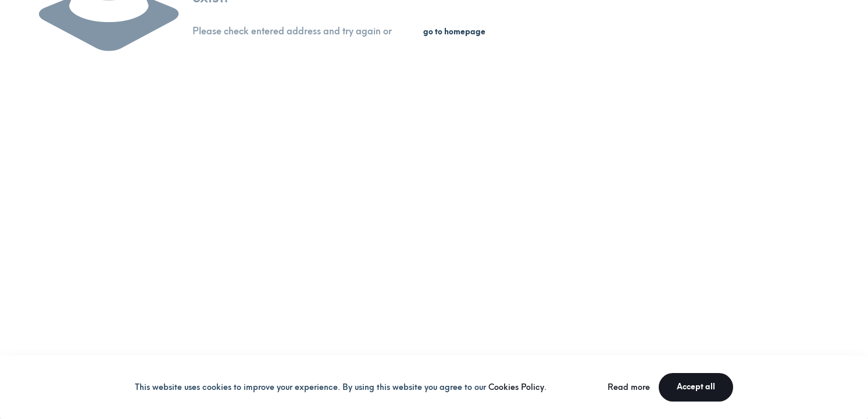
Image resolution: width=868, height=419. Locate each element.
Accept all (696, 387)
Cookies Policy (516, 387)
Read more (629, 387)
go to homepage (454, 32)
